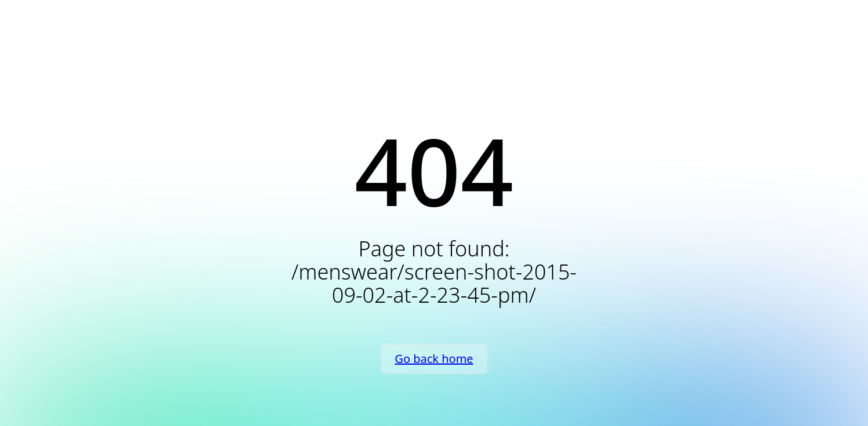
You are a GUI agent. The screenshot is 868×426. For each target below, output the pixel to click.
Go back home (434, 359)
